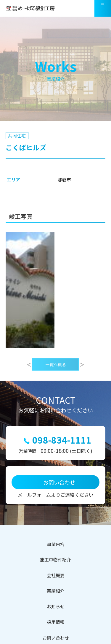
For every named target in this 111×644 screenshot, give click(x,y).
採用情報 (56, 622)
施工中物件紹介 (55, 560)
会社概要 (56, 575)
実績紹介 (56, 591)
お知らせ (56, 606)
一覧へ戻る (56, 373)
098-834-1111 (62, 440)
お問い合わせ (56, 638)
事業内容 (56, 544)
